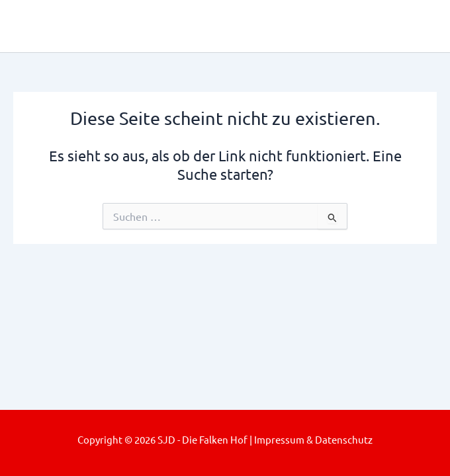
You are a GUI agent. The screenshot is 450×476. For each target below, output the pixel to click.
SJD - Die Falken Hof (137, 25)
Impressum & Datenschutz (313, 439)
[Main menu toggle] (421, 26)
